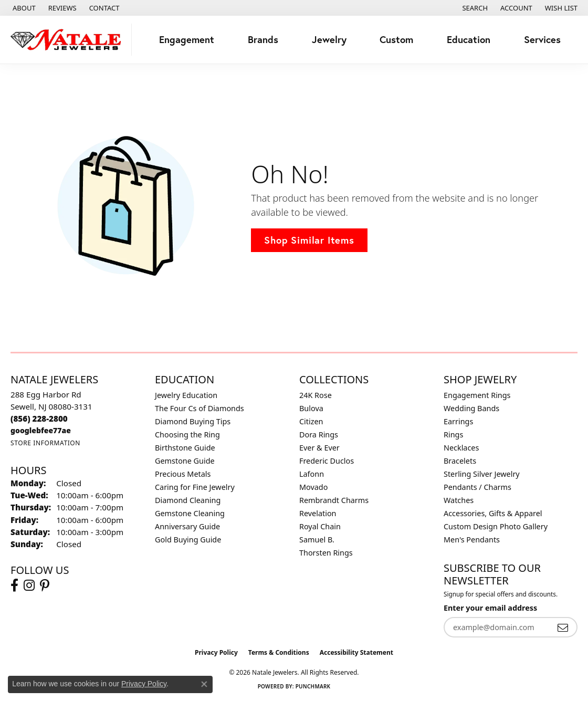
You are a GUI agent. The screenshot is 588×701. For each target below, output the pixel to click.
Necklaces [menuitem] (461, 448)
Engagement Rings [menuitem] (477, 395)
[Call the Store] (39, 418)
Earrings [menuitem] (458, 421)
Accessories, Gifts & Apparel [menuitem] (493, 513)
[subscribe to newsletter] (563, 627)
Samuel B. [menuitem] (317, 540)
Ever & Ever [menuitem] (319, 448)
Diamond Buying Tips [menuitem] (193, 421)
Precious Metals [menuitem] (183, 474)
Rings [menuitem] (453, 435)
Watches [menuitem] (459, 500)
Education (469, 39)
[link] (23, 8)
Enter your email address (490, 608)
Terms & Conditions (279, 652)
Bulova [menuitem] (311, 408)
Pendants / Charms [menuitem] (477, 487)
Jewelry (329, 39)
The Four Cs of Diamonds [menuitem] (199, 408)
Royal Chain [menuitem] (320, 526)
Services (542, 39)
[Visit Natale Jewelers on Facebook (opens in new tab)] (14, 585)
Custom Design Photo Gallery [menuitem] (496, 526)
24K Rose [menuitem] (316, 395)
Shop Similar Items (309, 240)
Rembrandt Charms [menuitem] (334, 500)
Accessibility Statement (356, 652)
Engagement (187, 39)
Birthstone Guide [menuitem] (185, 448)
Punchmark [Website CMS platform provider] (313, 686)
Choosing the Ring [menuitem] (187, 435)
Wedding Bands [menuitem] (471, 408)
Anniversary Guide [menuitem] (187, 526)
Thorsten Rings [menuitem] (326, 553)
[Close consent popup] (204, 684)
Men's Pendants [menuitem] (472, 540)
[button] (474, 8)
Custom (396, 39)
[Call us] (41, 430)
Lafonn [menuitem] (312, 474)
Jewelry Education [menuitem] (186, 395)
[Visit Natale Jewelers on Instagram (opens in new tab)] (29, 585)
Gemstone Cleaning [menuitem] (190, 513)
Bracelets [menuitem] (460, 461)
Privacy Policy (216, 652)
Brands (263, 39)
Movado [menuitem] (313, 487)
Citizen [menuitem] (311, 421)
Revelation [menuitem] (318, 513)
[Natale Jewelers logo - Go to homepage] (69, 40)
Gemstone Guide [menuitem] (185, 461)
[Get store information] (45, 443)
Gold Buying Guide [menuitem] (188, 540)
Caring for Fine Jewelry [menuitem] (195, 487)
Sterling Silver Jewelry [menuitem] (482, 474)
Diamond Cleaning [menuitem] (188, 500)
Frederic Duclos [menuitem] (327, 461)
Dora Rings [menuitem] (319, 435)
